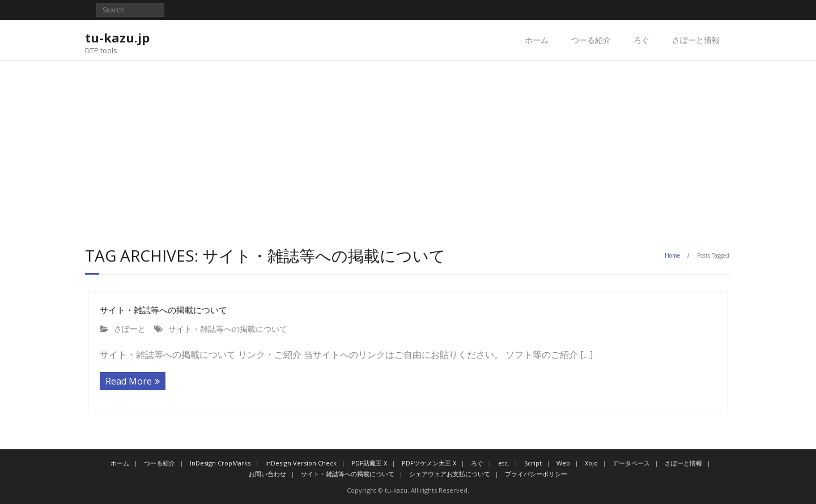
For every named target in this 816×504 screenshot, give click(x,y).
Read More (129, 381)
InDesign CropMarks (220, 463)
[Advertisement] (408, 146)
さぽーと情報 (696, 40)
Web (563, 463)
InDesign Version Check (301, 463)
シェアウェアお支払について (450, 474)
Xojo (591, 463)
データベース (631, 463)
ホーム (537, 40)
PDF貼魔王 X (369, 463)
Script (533, 463)
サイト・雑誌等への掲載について (163, 310)
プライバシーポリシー (536, 474)
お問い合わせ (267, 474)
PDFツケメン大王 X (429, 463)
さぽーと (130, 329)
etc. (504, 463)
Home (672, 255)
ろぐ (641, 40)
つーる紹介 (591, 40)
